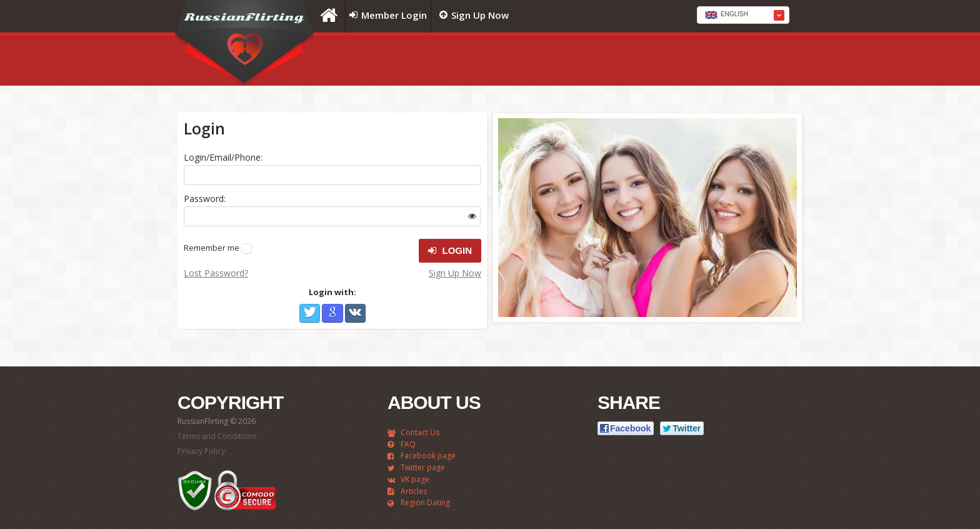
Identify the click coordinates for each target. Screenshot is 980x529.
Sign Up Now (455, 273)
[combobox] (743, 15)
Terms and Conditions (217, 436)
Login (450, 251)
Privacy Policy (201, 451)
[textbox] (743, 16)
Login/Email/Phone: (223, 157)
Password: (205, 199)
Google (332, 313)
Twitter (310, 313)
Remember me (212, 248)
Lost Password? (216, 273)
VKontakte (355, 313)
